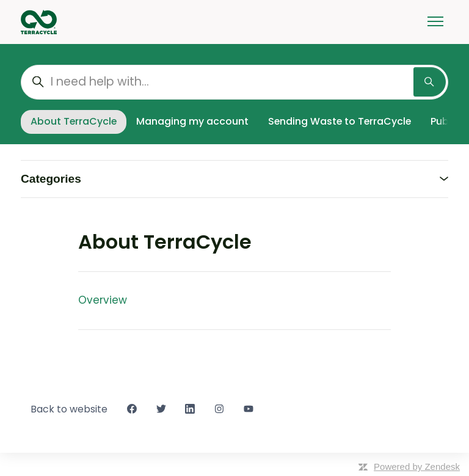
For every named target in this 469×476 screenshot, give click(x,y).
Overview (103, 300)
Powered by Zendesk (417, 467)
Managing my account (192, 121)
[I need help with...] (234, 82)
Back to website (69, 409)
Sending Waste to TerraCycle (340, 121)
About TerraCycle (74, 121)
